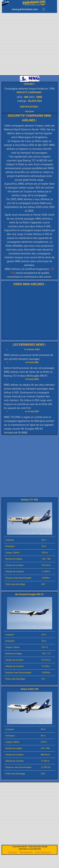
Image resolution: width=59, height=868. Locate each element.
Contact (13, 852)
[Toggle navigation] (44, 9)
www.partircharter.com (25, 9)
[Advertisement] (29, 46)
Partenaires (26, 852)
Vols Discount (43, 852)
